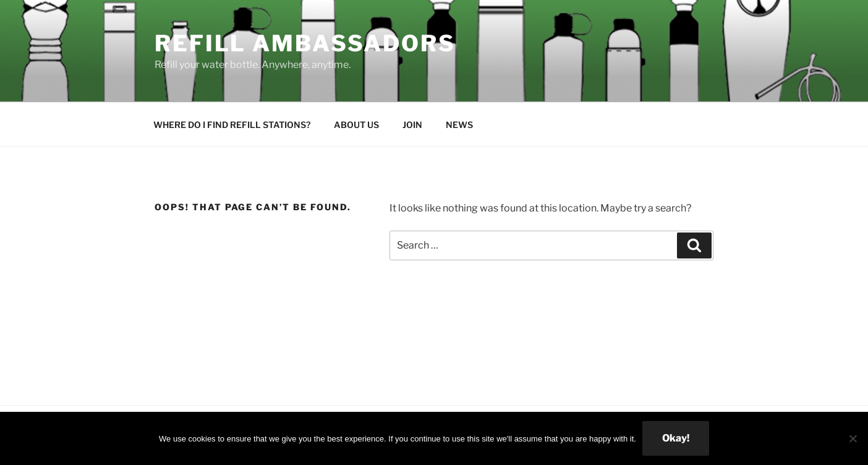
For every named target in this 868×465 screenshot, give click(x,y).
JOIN (412, 125)
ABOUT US (356, 125)
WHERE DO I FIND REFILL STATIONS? (232, 125)
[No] (853, 438)
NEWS (459, 125)
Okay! (676, 438)
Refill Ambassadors (305, 43)
